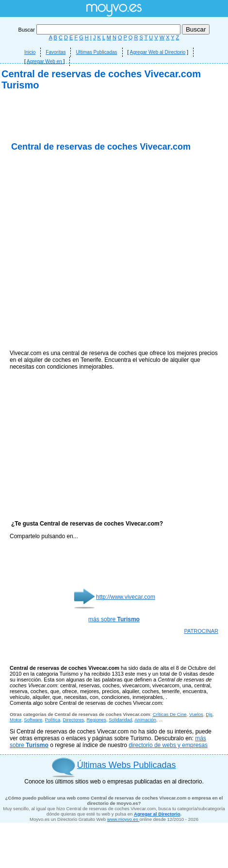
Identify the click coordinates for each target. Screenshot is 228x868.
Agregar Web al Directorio (158, 52)
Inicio (30, 52)
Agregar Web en (45, 61)
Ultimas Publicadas (96, 52)
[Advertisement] (114, 188)
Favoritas (56, 52)
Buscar (100, 30)
